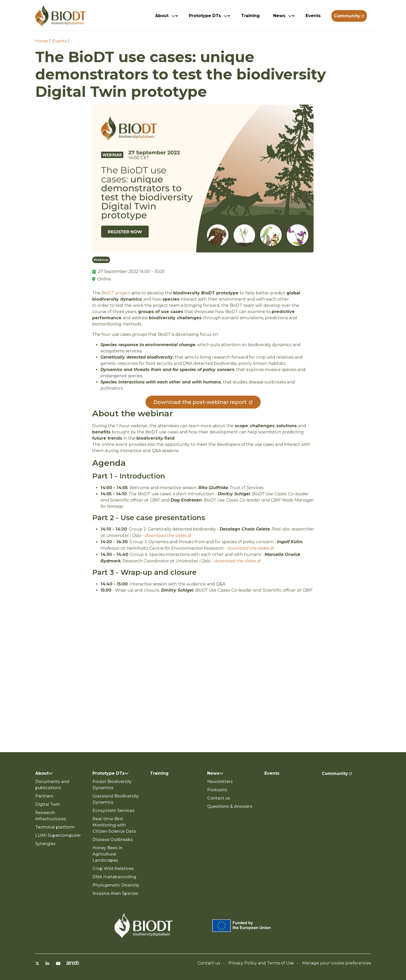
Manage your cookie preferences (336, 963)
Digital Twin (48, 804)
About (162, 16)
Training (250, 16)
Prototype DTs (205, 16)
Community (347, 16)
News (279, 16)
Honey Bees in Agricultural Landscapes (107, 854)
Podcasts (217, 790)
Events (313, 16)
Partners (44, 796)
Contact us (219, 798)
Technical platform (55, 827)
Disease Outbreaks (113, 840)
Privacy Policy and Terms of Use (261, 963)
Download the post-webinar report (200, 402)
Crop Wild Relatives (113, 869)
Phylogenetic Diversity (116, 885)
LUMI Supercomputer (58, 835)
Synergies (45, 844)
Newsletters (220, 782)
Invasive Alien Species (115, 893)
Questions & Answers (230, 806)
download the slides (166, 536)
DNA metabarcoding (114, 877)
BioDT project (116, 293)
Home (42, 41)
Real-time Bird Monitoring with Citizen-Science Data (114, 825)
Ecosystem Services (114, 811)
